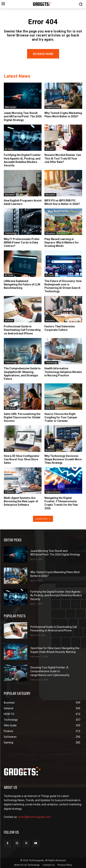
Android (9, 321)
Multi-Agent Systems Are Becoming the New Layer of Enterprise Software (21, 501)
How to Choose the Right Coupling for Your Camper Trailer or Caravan (61, 417)
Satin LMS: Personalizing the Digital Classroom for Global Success (22, 417)
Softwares (10, 492)
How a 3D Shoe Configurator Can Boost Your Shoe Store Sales (22, 459)
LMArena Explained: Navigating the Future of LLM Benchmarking (22, 284)
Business (50, 321)
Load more (43, 519)
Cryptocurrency (53, 107)
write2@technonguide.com (34, 817)
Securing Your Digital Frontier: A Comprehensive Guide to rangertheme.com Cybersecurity (50, 671)
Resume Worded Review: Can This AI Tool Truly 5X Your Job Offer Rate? (63, 158)
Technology (11, 233)
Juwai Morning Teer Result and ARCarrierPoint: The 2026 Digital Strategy (23, 116)
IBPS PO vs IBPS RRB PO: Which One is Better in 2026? (62, 202)
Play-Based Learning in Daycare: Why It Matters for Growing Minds (62, 242)
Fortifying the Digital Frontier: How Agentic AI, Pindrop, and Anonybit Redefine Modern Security (23, 160)
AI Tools (9, 149)
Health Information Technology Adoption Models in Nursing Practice (63, 372)
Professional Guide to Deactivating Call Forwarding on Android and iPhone (22, 330)
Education (10, 195)
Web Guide (10, 107)
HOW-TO (50, 408)
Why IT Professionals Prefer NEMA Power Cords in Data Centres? (22, 242)
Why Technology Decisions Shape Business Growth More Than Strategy (63, 459)
